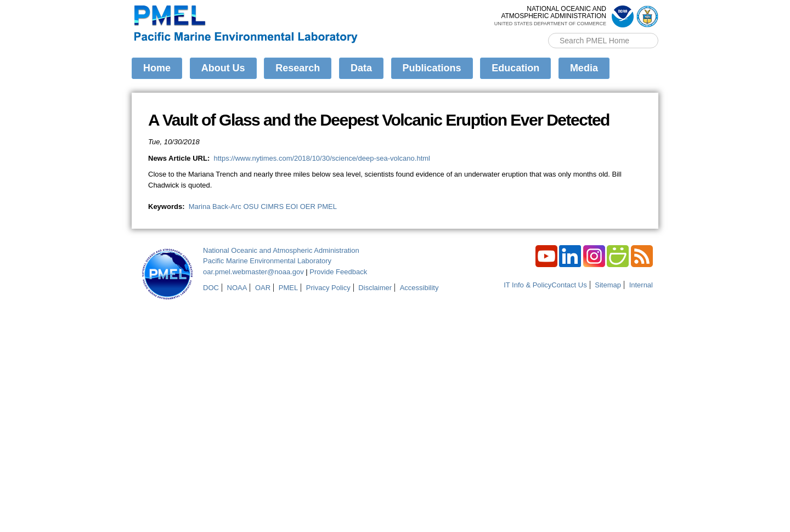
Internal (641, 285)
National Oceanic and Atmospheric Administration (281, 250)
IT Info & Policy (527, 285)
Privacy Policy (328, 288)
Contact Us (569, 285)
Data (361, 68)
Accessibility (419, 288)
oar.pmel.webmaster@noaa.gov (253, 272)
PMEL (327, 206)
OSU (251, 206)
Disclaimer (375, 288)
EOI (292, 206)
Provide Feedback (338, 272)
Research (298, 68)
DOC (211, 288)
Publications (432, 68)
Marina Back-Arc (215, 206)
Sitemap (608, 285)
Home (157, 68)
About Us (223, 68)
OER (308, 206)
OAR (263, 288)
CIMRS (272, 206)
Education (515, 68)
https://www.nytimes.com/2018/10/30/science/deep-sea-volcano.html (322, 158)
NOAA (237, 288)
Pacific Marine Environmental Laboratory (267, 261)
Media (584, 68)
